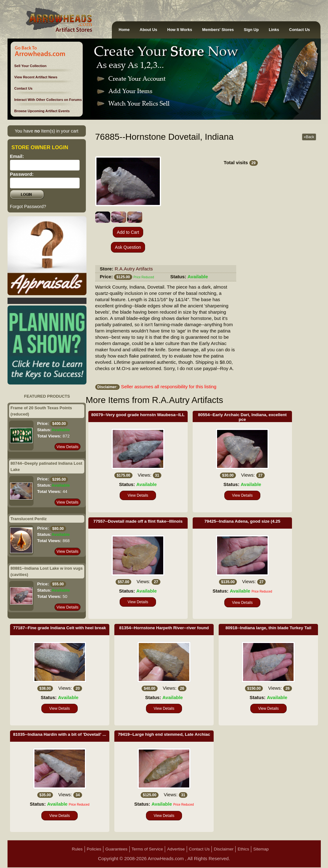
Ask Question (128, 247)
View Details (67, 447)
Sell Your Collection (31, 66)
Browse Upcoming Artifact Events (42, 111)
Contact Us (299, 30)
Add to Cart (128, 232)
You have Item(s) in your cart (47, 131)
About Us (148, 30)
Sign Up (251, 30)
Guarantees (116, 849)
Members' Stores (218, 30)
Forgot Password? (28, 207)
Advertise (176, 849)
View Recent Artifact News (36, 77)
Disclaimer (224, 849)
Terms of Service (147, 849)
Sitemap (261, 849)
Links (274, 30)
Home (124, 30)
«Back (309, 137)
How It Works (180, 30)
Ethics (243, 849)
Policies (94, 849)
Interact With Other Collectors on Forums (48, 100)
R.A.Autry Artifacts (134, 269)
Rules (77, 849)
